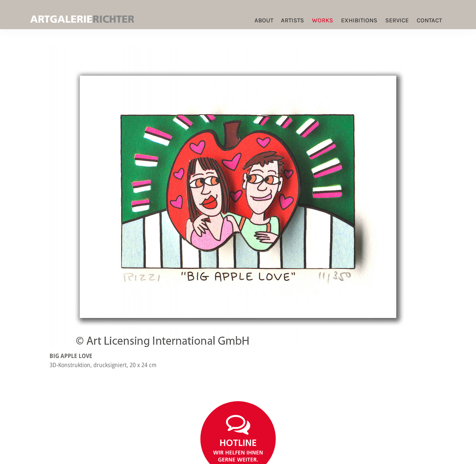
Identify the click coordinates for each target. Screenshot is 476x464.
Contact (429, 20)
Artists (292, 20)
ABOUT (264, 20)
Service (397, 20)
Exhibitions (359, 20)
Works (323, 20)
